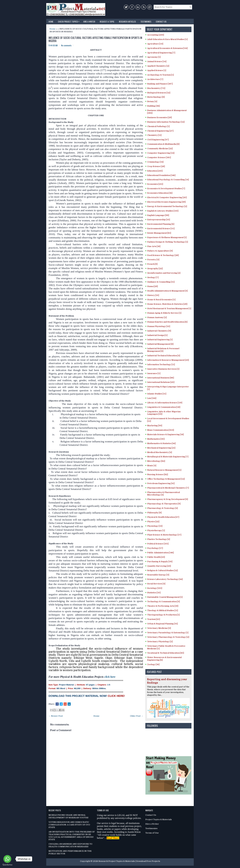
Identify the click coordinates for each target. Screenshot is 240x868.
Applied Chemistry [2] (158, 66)
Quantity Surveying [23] (159, 566)
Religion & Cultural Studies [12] (162, 570)
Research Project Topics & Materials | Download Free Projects (129, 861)
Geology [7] (153, 277)
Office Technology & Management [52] (166, 479)
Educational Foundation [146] (161, 175)
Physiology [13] (155, 526)
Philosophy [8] (154, 513)
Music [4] (152, 466)
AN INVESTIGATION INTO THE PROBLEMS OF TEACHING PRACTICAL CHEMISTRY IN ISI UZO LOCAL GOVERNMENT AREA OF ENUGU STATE (72, 836)
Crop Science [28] (156, 166)
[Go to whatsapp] (7, 859)
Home (51, 21)
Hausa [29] (152, 286)
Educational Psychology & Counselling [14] (168, 180)
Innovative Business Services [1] (163, 369)
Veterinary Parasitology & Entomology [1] (168, 633)
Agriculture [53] (155, 44)
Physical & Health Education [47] (163, 517)
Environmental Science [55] (161, 228)
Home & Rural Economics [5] (161, 300)
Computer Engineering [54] (161, 153)
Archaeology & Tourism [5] (160, 75)
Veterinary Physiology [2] (160, 642)
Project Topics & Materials (159, 819)
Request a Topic (107, 21)
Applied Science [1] (157, 70)
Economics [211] (155, 184)
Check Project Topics (69, 21)
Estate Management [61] (159, 233)
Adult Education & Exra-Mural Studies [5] (167, 39)
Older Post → (137, 716)
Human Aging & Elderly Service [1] (164, 313)
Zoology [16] (153, 664)
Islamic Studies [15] (157, 394)
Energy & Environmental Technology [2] (167, 206)
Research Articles (127, 21)
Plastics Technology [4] (159, 539)
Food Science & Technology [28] (163, 255)
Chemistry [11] (154, 135)
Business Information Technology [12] (166, 122)
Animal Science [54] (157, 61)
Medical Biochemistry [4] (160, 452)
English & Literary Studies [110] (163, 211)
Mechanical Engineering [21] (161, 448)
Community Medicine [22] (160, 149)
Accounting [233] (156, 35)
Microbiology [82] (156, 461)
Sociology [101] (155, 588)
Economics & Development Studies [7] (166, 189)
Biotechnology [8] (156, 97)
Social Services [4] (156, 584)
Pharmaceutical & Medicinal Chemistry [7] (168, 488)
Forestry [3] (153, 260)
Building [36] (153, 106)
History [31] (153, 295)
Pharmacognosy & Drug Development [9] (168, 499)
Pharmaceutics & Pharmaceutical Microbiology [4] (163, 494)
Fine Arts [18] (154, 246)
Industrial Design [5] (157, 335)
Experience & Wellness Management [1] (167, 237)
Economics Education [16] (160, 193)
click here (110, 677)
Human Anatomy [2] (157, 317)
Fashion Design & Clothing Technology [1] (168, 242)
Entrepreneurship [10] (159, 220)
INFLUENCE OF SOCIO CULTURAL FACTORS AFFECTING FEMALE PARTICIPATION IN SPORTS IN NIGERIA (95, 39)
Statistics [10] (154, 593)
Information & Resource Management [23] (168, 360)
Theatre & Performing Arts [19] (163, 606)
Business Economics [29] (159, 117)
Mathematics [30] (156, 439)
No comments (66, 45)
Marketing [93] (155, 426)
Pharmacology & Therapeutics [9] (164, 504)
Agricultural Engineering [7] (161, 53)
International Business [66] (161, 378)
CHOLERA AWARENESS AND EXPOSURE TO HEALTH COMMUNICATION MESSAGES (70, 845)
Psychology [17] (155, 548)
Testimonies (146, 21)
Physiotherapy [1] (156, 530)
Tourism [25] (154, 619)
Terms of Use (152, 833)
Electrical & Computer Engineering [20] (167, 197)
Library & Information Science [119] (165, 403)
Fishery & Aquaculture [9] (160, 251)
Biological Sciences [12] (159, 93)
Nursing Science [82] (158, 474)
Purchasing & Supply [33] (160, 562)
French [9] (152, 264)
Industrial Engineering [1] (160, 340)
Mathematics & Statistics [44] (161, 443)
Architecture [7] (155, 79)
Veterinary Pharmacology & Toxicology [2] (168, 637)
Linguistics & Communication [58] (164, 407)
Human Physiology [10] (159, 326)
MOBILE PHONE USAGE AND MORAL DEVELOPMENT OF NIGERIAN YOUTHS (68, 816)
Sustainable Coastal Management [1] (165, 597)
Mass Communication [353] (161, 430)
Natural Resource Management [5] (164, 470)
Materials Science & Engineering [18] (165, 434)
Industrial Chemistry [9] (159, 331)
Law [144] (152, 398)
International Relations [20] (161, 382)
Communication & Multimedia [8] (163, 144)
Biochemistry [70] (156, 88)
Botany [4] (152, 101)
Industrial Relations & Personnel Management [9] (163, 350)
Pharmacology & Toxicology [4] (162, 508)
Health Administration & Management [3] (167, 291)
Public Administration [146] (160, 553)
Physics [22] (153, 522)
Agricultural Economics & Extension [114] (167, 48)
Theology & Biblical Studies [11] (163, 610)
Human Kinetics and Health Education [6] (167, 322)
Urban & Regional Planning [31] (162, 624)
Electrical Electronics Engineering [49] (166, 202)
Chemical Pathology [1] (158, 126)
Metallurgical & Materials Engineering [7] (168, 457)
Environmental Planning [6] (161, 224)
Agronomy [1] (154, 57)
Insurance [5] (154, 373)
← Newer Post (56, 716)
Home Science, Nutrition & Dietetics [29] (167, 304)
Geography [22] (155, 268)
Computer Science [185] (159, 157)
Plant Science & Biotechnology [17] (164, 535)
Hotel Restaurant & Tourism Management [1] (169, 308)
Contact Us (161, 21)
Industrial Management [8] (160, 344)
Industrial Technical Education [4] (164, 356)
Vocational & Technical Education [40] (166, 653)
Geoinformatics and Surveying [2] (164, 273)
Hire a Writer (89, 21)
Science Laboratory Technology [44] (165, 579)
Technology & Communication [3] (163, 602)
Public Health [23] (156, 557)
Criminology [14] (155, 162)
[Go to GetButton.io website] (7, 865)
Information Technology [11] (161, 364)
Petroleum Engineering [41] (161, 483)
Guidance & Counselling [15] (161, 282)
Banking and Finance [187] (160, 84)
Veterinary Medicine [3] (159, 628)
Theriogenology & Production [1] (163, 615)
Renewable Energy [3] (158, 575)
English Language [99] (158, 215)
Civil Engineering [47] (158, 140)
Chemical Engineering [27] (160, 131)
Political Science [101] (158, 544)
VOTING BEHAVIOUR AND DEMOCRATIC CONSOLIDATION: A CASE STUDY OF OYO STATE (69, 825)
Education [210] (155, 171)
